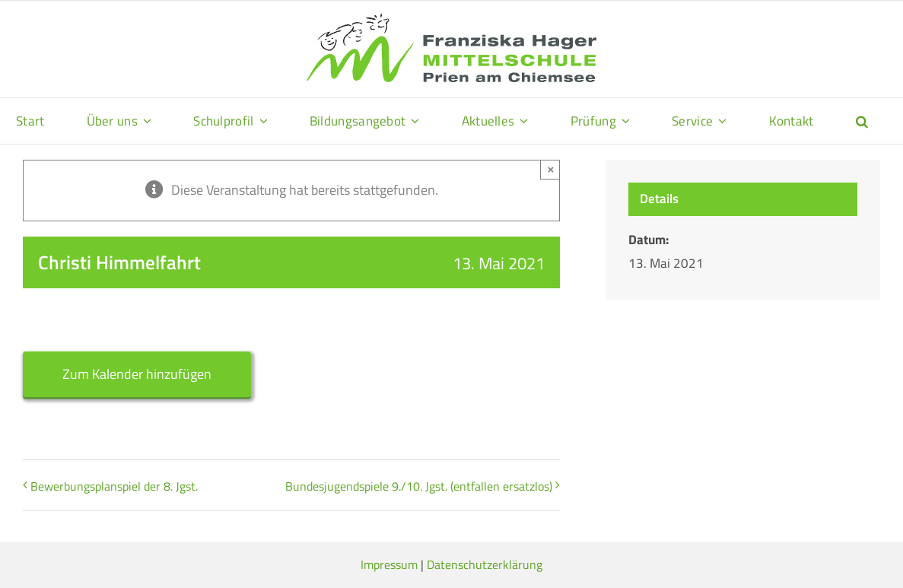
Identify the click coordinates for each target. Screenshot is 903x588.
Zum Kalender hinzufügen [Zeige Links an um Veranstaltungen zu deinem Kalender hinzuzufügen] (137, 374)
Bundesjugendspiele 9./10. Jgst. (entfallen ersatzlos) (419, 486)
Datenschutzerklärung (485, 564)
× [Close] (550, 169)
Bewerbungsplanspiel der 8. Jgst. (114, 486)
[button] (862, 121)
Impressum (389, 564)
